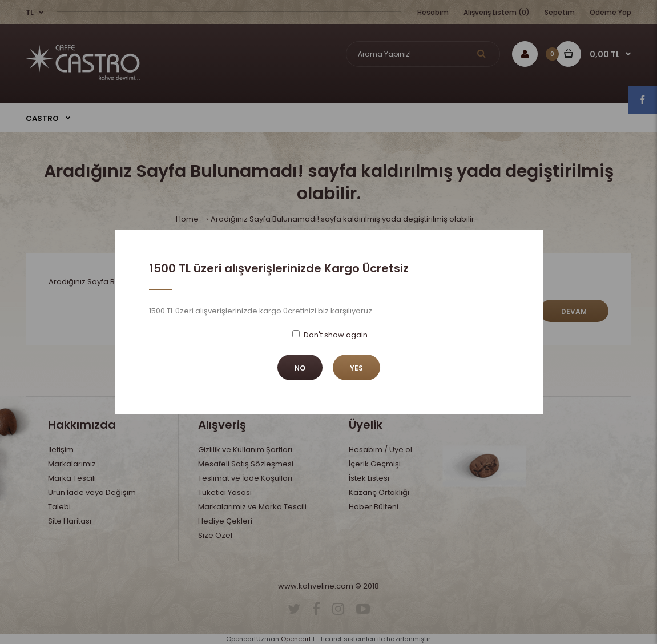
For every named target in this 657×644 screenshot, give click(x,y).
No (300, 368)
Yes (356, 368)
